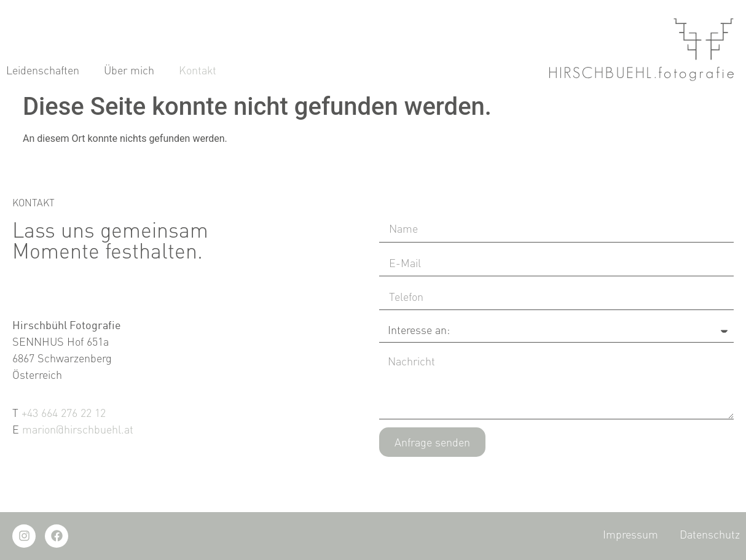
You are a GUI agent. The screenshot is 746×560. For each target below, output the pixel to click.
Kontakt (198, 82)
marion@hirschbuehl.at (78, 429)
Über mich (129, 82)
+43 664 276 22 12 (64, 413)
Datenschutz (710, 534)
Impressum (630, 534)
